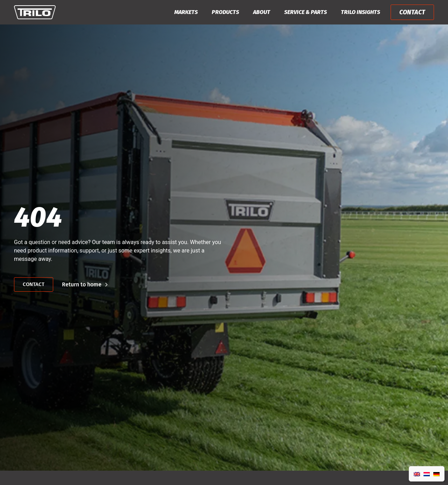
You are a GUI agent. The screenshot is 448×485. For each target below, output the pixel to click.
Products (225, 12)
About (262, 12)
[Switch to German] (436, 474)
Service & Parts (306, 12)
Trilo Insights (360, 12)
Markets (186, 12)
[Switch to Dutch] (427, 474)
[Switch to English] (417, 474)
